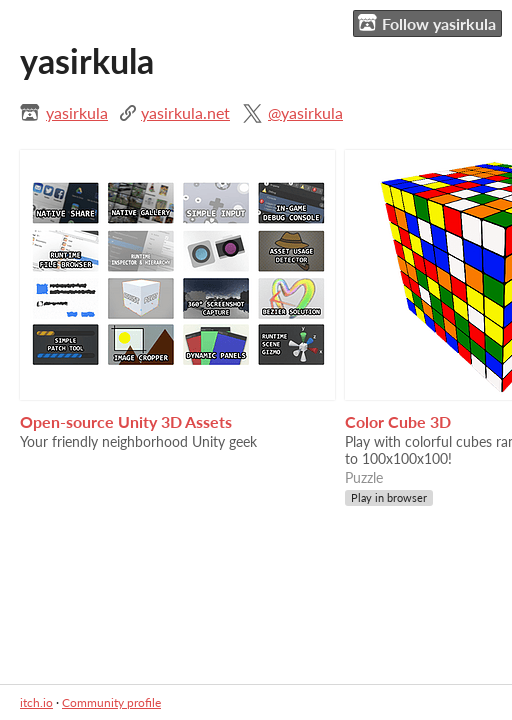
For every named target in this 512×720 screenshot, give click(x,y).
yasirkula (77, 112)
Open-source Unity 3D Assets (126, 421)
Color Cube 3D (398, 421)
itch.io (36, 702)
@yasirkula (305, 112)
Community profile (111, 702)
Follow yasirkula (427, 23)
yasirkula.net (185, 112)
